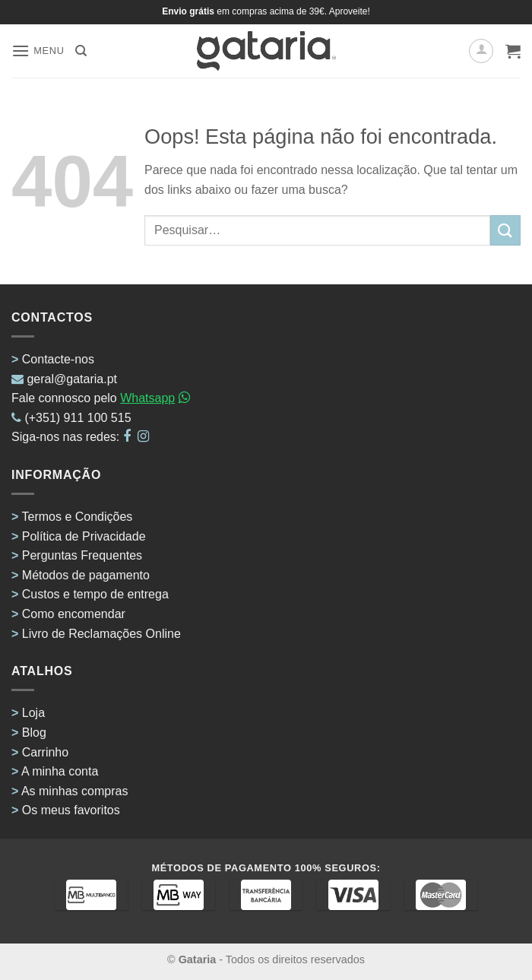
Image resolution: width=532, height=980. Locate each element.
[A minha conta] (481, 51)
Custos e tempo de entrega (95, 594)
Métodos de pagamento (86, 575)
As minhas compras (75, 791)
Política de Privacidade (84, 536)
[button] (38, 51)
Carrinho (45, 752)
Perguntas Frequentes (82, 555)
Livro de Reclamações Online (101, 634)
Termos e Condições (78, 517)
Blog (34, 733)
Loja (33, 713)
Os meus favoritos (71, 810)
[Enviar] (505, 230)
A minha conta (60, 771)
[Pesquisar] (81, 51)
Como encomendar (74, 614)
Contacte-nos (58, 359)
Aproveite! (350, 11)
